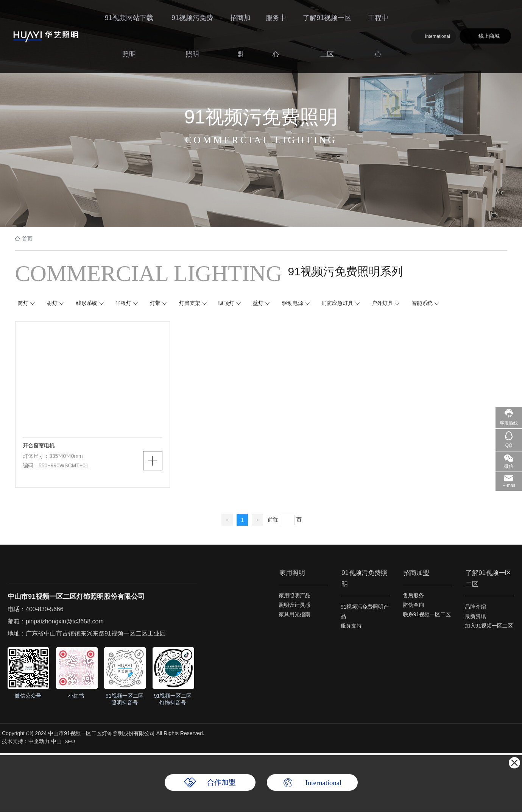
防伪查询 (413, 608)
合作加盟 (221, 782)
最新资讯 (475, 617)
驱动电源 (300, 304)
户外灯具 (391, 304)
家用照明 (292, 574)
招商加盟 (240, 21)
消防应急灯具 (346, 304)
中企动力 (39, 743)
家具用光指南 (295, 617)
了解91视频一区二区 (327, 21)
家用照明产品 (295, 598)
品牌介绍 (475, 607)
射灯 (54, 304)
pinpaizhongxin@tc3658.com (65, 623)
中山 (56, 743)
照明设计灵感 (295, 608)
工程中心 (378, 21)
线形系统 (89, 304)
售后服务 (413, 598)
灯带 (159, 304)
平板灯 (127, 304)
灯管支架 (195, 304)
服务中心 (276, 21)
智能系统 (432, 304)
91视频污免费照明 (192, 21)
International (441, 13)
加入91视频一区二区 (489, 626)
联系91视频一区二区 (427, 617)
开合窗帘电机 (39, 447)
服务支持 (351, 626)
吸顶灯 (232, 304)
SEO (70, 743)
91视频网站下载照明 (129, 21)
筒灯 (24, 304)
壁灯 (265, 304)
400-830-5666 (45, 611)
